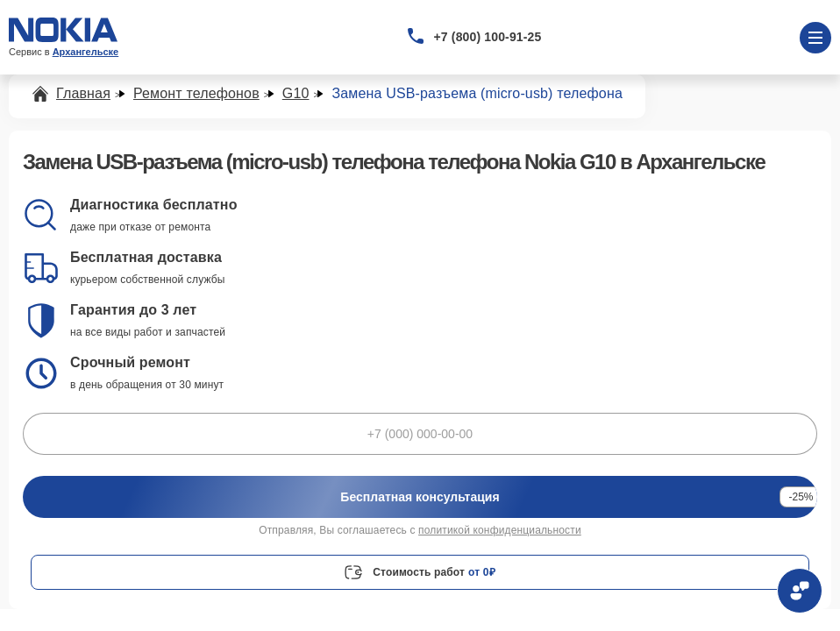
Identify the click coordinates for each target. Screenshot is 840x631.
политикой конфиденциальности (500, 530)
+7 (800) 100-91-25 (488, 37)
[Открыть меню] (815, 38)
